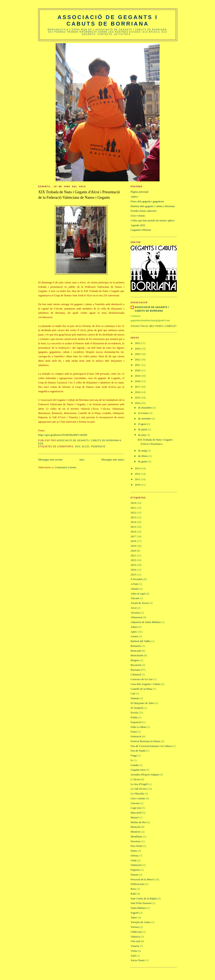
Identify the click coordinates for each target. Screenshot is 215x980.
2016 (138, 392)
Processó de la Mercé (142, 879)
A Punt (134, 584)
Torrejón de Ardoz (141, 922)
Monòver (136, 832)
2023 (138, 354)
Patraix (134, 875)
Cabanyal (136, 674)
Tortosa (135, 927)
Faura (134, 732)
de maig (143, 451)
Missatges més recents (50, 460)
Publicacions (138, 884)
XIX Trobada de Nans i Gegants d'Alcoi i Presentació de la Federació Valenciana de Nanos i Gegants (79, 195)
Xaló (133, 956)
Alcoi (86, 447)
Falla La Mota (138, 727)
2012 (138, 474)
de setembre (145, 418)
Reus (133, 889)
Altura (134, 627)
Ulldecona (136, 932)
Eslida (134, 717)
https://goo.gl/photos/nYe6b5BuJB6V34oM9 (63, 435)
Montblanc (136, 836)
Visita (134, 951)
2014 (78, 447)
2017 (138, 387)
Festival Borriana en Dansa (145, 741)
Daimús (135, 698)
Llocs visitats (138, 216)
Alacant (135, 598)
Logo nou (136, 808)
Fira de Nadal (138, 751)
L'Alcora (135, 779)
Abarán (135, 589)
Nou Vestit (136, 846)
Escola (134, 712)
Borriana (135, 670)
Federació (98, 447)
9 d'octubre (137, 579)
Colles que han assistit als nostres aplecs (153, 220)
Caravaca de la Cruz (142, 679)
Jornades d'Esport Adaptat (145, 774)
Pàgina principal (140, 192)
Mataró (135, 817)
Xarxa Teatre (138, 960)
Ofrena (134, 856)
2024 (138, 349)
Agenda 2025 (138, 225)
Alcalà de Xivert (140, 603)
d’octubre (144, 413)
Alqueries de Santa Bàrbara (146, 622)
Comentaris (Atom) (65, 467)
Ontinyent (136, 865)
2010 (138, 485)
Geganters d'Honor (141, 230)
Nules (134, 851)
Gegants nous (138, 770)
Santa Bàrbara (138, 908)
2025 (138, 343)
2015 (138, 398)
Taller (134, 917)
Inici (82, 460)
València (135, 937)
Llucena (135, 803)
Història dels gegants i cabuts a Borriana (153, 206)
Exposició (136, 722)
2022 (138, 359)
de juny (143, 435)
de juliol (143, 429)
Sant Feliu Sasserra (141, 903)
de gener (143, 461)
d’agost (143, 424)
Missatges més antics (113, 460)
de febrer (143, 456)
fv (132, 760)
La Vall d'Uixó (139, 789)
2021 (138, 365)
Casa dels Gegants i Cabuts (146, 684)
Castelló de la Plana (141, 689)
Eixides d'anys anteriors (144, 211)
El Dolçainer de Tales (142, 703)
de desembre (145, 408)
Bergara (135, 660)
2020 (138, 370)
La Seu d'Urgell (139, 784)
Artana (134, 636)
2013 (138, 468)
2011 (138, 479)
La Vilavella (137, 794)
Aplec (134, 632)
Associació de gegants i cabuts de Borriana (108, 20)
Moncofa (136, 827)
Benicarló (136, 651)
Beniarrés (136, 646)
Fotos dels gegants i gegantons (147, 201)
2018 (138, 381)
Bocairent (136, 665)
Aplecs (134, 197)
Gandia (135, 765)
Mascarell (136, 813)
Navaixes (136, 841)
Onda (134, 860)
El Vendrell (137, 708)
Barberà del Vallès (141, 641)
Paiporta (135, 870)
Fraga (134, 755)
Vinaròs (135, 946)
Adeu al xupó (138, 594)
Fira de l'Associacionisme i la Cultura (151, 746)
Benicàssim (137, 655)
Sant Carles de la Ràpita (144, 898)
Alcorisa (135, 613)
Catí (133, 693)
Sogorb (135, 913)
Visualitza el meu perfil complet (154, 326)
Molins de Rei (138, 822)
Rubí (133, 894)
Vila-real (135, 941)
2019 (138, 376)
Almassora (136, 617)
